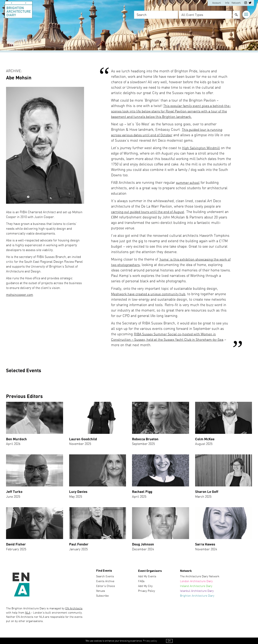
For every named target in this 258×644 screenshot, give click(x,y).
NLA (28, 614)
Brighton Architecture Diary (197, 597)
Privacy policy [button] (150, 641)
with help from (16, 614)
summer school (188, 183)
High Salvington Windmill (202, 148)
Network (236, 3)
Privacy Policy (147, 592)
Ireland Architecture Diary (196, 587)
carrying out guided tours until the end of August (150, 212)
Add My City (145, 587)
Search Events (105, 578)
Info (227, 3)
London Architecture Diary (196, 583)
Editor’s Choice (106, 587)
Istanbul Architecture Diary (197, 592)
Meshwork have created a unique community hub (150, 294)
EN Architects (74, 610)
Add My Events (147, 578)
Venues (101, 592)
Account (216, 3)
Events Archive (105, 583)
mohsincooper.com (20, 295)
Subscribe (102, 597)
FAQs (141, 583)
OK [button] (169, 641)
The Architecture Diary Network (200, 578)
